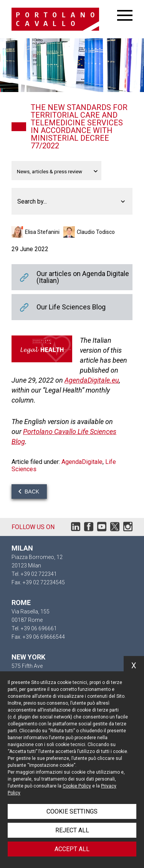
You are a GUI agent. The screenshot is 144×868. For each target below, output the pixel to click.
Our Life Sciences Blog (72, 307)
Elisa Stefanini (42, 232)
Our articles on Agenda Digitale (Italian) (72, 277)
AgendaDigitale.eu (92, 380)
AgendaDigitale (82, 462)
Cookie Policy (77, 786)
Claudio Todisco (96, 232)
